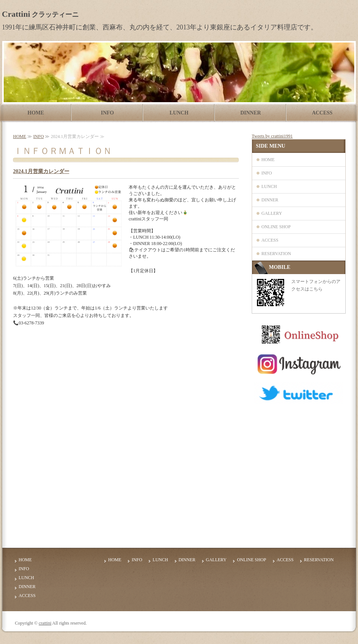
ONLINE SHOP (276, 227)
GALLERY (272, 213)
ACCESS (322, 113)
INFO (108, 113)
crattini (45, 623)
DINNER (250, 113)
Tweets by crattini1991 (272, 136)
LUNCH (179, 113)
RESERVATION (276, 254)
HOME (36, 113)
